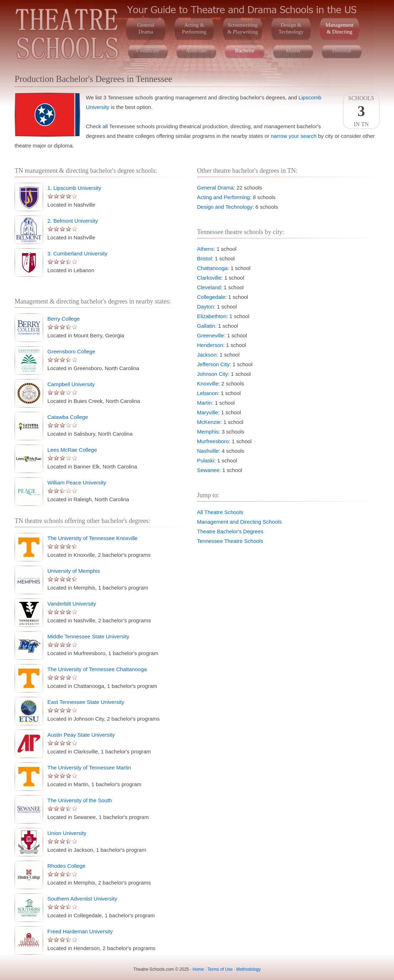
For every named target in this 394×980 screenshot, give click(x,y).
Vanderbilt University (72, 604)
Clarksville (209, 278)
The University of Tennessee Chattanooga (97, 669)
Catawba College (68, 417)
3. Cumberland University (77, 253)
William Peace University (77, 483)
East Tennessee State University (86, 702)
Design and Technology (225, 207)
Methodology (248, 969)
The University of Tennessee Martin (89, 768)
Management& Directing (339, 28)
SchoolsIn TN (361, 111)
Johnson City (212, 374)
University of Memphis (74, 571)
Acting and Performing (223, 197)
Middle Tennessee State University (88, 636)
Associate (196, 51)
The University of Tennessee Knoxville (92, 538)
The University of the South (80, 800)
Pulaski (206, 460)
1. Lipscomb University (74, 188)
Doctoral (342, 51)
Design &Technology (291, 28)
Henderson (210, 345)
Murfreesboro (213, 441)
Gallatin (206, 326)
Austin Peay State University (81, 735)
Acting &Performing (194, 28)
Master (293, 51)
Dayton (206, 307)
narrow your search (294, 136)
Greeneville (211, 335)
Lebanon (207, 393)
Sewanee (208, 470)
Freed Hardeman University (80, 931)
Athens (205, 249)
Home (198, 969)
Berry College (64, 319)
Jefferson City (213, 364)
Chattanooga (212, 268)
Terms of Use (220, 969)
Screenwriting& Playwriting (242, 28)
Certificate (148, 51)
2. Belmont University (73, 221)
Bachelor (245, 51)
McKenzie (209, 422)
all (105, 126)
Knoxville (208, 383)
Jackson (207, 355)
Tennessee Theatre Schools (230, 541)
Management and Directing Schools (239, 522)
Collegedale (211, 297)
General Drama (215, 188)
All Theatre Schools (220, 512)
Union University (67, 833)
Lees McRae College (72, 450)
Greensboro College (71, 351)
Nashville (208, 451)
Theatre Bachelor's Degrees (230, 531)
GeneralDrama (146, 28)
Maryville (208, 412)
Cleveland (209, 287)
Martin (204, 403)
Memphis (208, 432)
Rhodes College (66, 866)
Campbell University (71, 384)
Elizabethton (212, 316)
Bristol (204, 258)
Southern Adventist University (82, 899)
